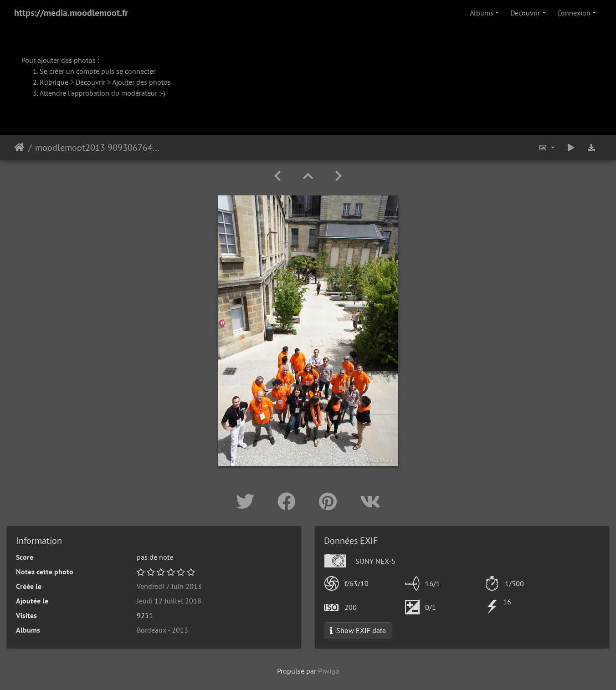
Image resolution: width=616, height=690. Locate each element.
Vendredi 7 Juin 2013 (169, 586)
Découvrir (525, 13)
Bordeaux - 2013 (162, 630)
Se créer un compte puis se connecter (98, 71)
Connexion (574, 13)
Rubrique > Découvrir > (76, 82)
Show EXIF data (358, 630)
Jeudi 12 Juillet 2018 (169, 601)
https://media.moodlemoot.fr (71, 13)
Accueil (19, 148)
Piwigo (329, 671)
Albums (482, 13)
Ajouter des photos (141, 82)
